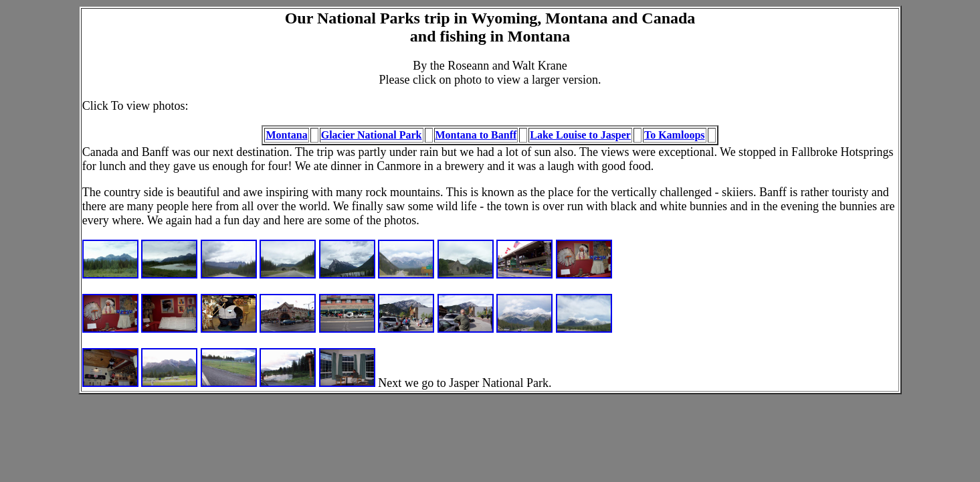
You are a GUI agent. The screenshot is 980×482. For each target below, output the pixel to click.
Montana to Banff (476, 135)
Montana (286, 135)
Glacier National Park (372, 135)
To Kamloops (675, 135)
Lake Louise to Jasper (580, 135)
